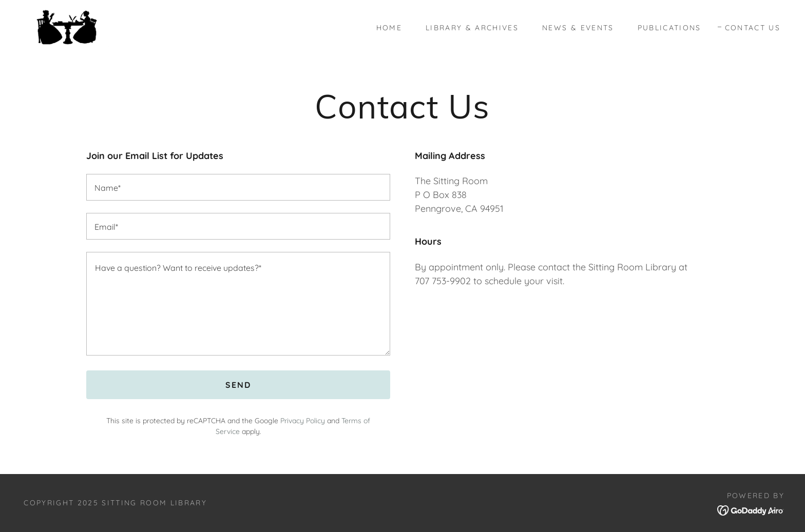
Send (238, 385)
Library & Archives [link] (472, 28)
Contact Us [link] (753, 28)
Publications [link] (669, 28)
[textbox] (238, 187)
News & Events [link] (578, 28)
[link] (67, 26)
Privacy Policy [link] (303, 421)
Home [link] (389, 28)
